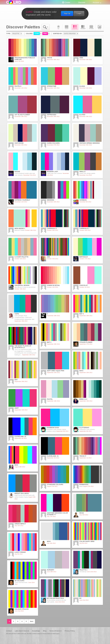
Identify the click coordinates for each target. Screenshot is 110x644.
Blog (45, 631)
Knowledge (36, 631)
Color (67, 27)
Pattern (91, 27)
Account (96, 2)
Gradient (83, 27)
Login (79, 13)
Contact (9, 631)
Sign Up (67, 13)
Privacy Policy (70, 631)
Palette (75, 27)
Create (67, 2)
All (58, 27)
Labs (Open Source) (22, 631)
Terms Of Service (56, 631)
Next (32, 621)
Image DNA (100, 27)
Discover (82, 2)
